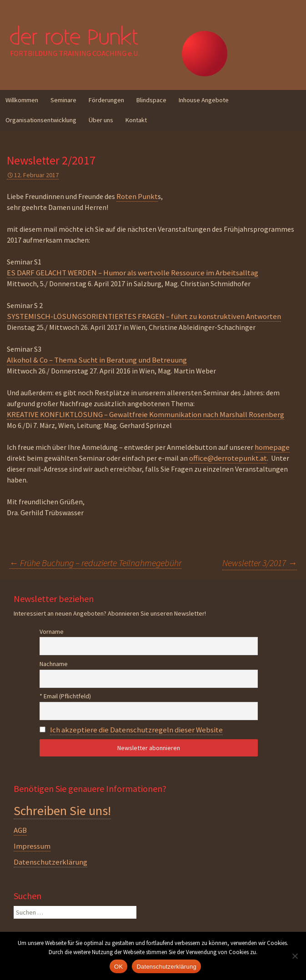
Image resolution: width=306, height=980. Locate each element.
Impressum (32, 846)
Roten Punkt (137, 196)
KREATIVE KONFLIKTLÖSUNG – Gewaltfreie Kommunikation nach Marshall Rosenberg (145, 414)
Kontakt (136, 120)
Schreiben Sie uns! (62, 811)
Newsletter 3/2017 (260, 563)
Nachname (54, 664)
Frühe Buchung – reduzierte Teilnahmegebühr (95, 563)
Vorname (52, 632)
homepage (272, 447)
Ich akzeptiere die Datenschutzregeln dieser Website (136, 730)
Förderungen (106, 100)
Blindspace (151, 100)
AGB (20, 830)
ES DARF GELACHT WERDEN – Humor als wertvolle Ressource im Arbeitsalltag (133, 273)
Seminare (63, 100)
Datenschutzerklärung (50, 862)
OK (118, 967)
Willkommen (22, 100)
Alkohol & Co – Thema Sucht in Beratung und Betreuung (97, 360)
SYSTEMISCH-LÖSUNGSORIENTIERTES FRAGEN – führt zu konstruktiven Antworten (144, 316)
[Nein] (295, 956)
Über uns (101, 120)
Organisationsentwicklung (41, 120)
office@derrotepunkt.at (228, 458)
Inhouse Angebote (204, 100)
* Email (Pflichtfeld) (65, 696)
